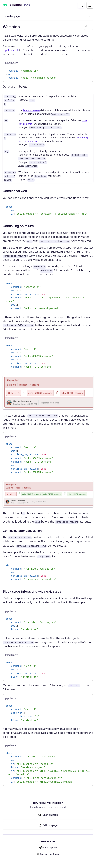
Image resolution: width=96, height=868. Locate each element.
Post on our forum (48, 854)
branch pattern (31, 111)
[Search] (81, 5)
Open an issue (48, 815)
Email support (48, 848)
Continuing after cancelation (22, 531)
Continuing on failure (18, 226)
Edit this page (48, 826)
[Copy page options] (88, 27)
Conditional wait (15, 191)
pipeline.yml (10, 51)
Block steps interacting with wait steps (32, 592)
